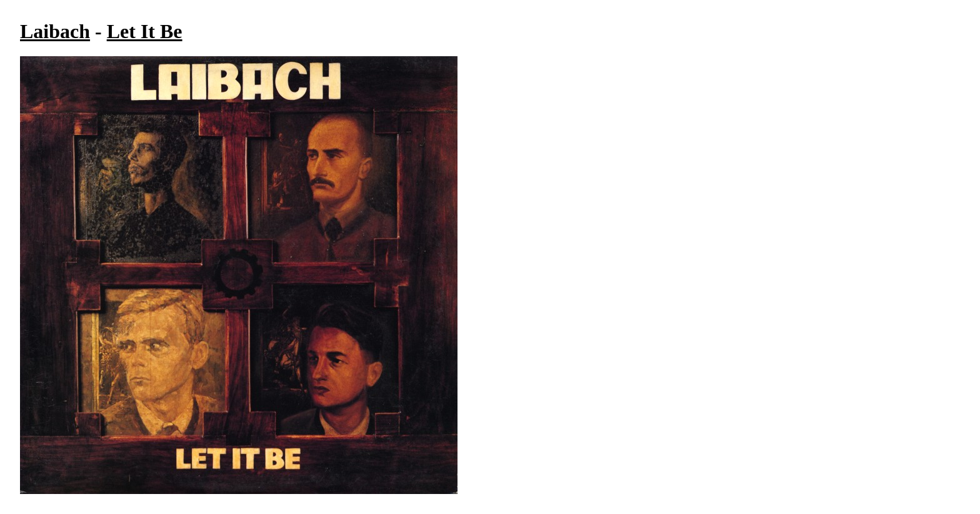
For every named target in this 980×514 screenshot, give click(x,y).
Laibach (55, 31)
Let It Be (145, 31)
